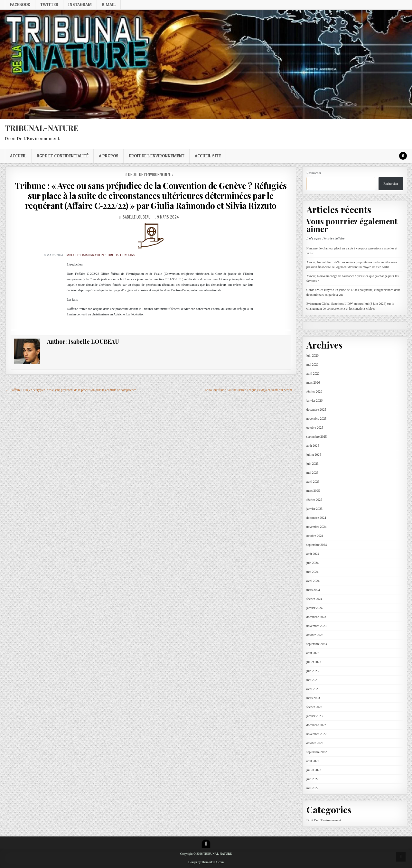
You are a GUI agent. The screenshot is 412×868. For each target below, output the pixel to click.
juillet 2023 (314, 662)
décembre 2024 (316, 518)
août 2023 (313, 653)
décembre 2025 (316, 410)
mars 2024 (313, 590)
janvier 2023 (314, 716)
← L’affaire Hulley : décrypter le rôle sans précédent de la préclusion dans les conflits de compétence (71, 390)
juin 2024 (313, 563)
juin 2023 (313, 671)
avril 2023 (313, 689)
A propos (109, 156)
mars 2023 (313, 698)
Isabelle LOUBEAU (136, 217)
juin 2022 (313, 779)
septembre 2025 (317, 437)
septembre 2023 (317, 644)
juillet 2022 (314, 770)
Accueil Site (208, 156)
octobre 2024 (315, 536)
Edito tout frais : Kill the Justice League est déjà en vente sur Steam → (250, 390)
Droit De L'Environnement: (150, 174)
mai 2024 (313, 572)
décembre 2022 (316, 725)
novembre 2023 (317, 626)
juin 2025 (313, 464)
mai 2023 (313, 680)
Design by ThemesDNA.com (206, 862)
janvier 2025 (314, 509)
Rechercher (314, 173)
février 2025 (314, 500)
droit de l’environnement (157, 156)
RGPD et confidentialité (63, 156)
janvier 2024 (314, 608)
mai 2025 (313, 473)
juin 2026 (313, 355)
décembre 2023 (316, 617)
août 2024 (313, 554)
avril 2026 (313, 373)
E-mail (109, 5)
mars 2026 (313, 383)
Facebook (20, 5)
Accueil (18, 156)
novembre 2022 (317, 734)
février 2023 (314, 707)
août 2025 (313, 446)
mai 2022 (313, 788)
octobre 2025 (315, 428)
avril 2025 (313, 482)
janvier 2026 (314, 401)
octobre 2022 (315, 743)
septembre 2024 (317, 545)
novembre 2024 (317, 527)
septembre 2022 (317, 752)
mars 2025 (313, 491)
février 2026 (314, 392)
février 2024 (314, 599)
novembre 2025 (317, 419)
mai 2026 (313, 364)
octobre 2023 (315, 635)
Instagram (80, 5)
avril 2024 (313, 581)
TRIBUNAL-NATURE (42, 128)
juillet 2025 (314, 455)
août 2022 (313, 761)
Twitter (49, 5)
